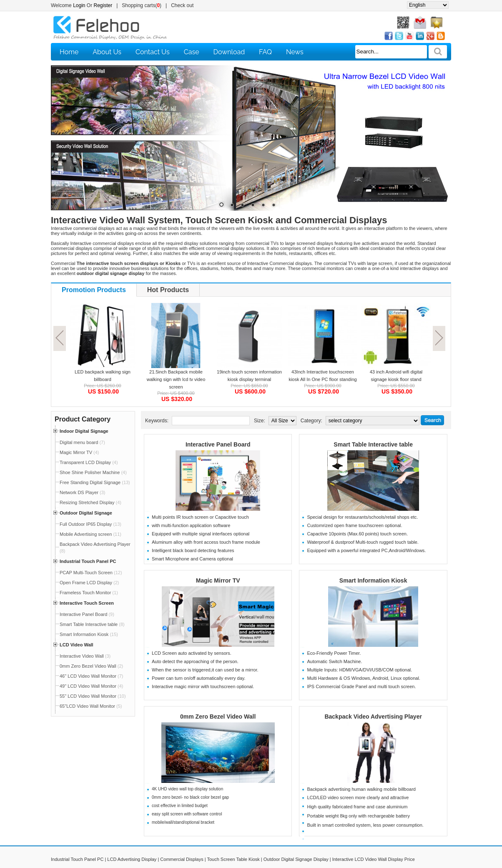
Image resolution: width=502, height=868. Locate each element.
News (295, 52)
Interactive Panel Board (87, 614)
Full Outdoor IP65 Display (90, 524)
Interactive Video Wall (85, 656)
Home (69, 52)
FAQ (265, 52)
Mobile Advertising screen (90, 534)
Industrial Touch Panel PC (88, 561)
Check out (182, 5)
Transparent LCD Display (89, 462)
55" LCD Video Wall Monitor (93, 696)
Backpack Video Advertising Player (373, 717)
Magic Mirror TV (79, 452)
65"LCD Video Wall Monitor (91, 706)
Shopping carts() (142, 5)
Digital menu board (82, 442)
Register (103, 5)
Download (229, 52)
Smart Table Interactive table (92, 624)
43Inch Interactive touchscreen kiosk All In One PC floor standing (323, 376)
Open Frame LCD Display (89, 583)
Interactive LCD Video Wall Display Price (374, 859)
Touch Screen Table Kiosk (233, 859)
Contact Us (153, 52)
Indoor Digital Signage (84, 431)
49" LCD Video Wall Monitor (91, 686)
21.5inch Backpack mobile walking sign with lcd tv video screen (176, 379)
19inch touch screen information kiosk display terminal (249, 376)
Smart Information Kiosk (89, 634)
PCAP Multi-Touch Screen (91, 573)
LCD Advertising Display (132, 859)
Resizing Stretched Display (90, 502)
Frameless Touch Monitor (89, 593)
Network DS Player (82, 492)
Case (192, 52)
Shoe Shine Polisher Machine (93, 472)
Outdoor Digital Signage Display (296, 859)
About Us (107, 52)
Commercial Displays (182, 859)
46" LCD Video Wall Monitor (91, 676)
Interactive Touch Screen (87, 603)
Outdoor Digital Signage (86, 513)
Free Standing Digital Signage (95, 482)
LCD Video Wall (77, 645)
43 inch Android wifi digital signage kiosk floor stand (396, 376)
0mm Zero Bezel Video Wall (91, 666)
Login (79, 5)
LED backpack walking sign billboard (103, 376)
